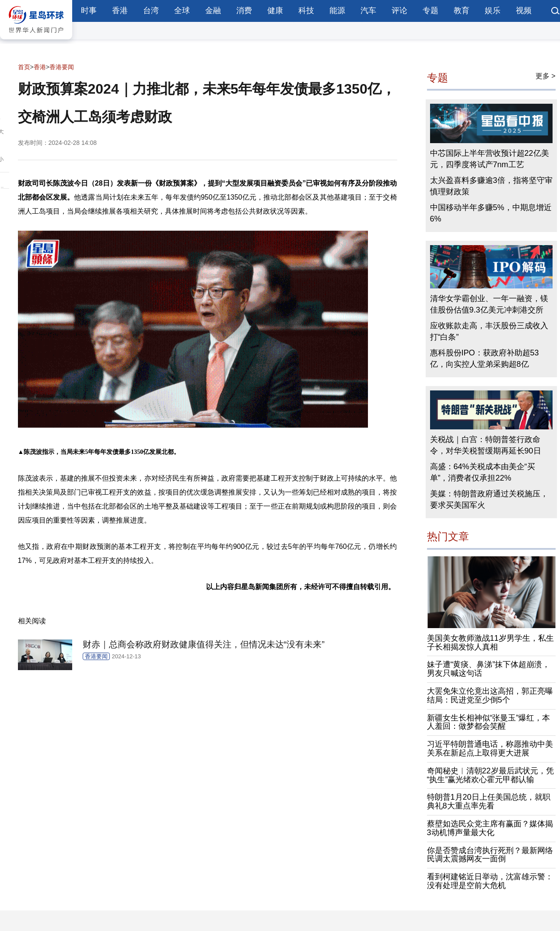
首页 (24, 67)
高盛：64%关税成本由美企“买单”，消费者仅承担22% (483, 472)
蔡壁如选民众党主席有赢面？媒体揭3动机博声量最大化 (490, 828)
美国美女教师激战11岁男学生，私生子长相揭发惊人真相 (490, 643)
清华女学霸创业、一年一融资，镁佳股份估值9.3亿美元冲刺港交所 (489, 304)
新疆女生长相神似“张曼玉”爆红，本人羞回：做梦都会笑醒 (489, 722)
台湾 (151, 11)
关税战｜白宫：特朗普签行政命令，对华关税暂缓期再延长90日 (486, 445)
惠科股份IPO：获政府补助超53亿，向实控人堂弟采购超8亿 (485, 358)
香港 (120, 11)
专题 (430, 11)
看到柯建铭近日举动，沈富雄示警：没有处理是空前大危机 (490, 881)
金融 (213, 11)
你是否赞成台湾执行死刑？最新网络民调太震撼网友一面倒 (490, 855)
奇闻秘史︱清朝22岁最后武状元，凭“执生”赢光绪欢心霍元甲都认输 (490, 775)
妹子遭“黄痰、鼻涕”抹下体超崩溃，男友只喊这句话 (489, 669)
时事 (89, 11)
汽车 (368, 11)
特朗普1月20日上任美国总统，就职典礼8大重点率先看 (489, 801)
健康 (275, 11)
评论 (399, 11)
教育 (462, 11)
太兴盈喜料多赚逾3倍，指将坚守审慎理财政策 (491, 186)
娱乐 (493, 11)
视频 (524, 11)
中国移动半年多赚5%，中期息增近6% (491, 213)
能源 (337, 11)
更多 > (546, 76)
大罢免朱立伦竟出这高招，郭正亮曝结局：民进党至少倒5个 (490, 696)
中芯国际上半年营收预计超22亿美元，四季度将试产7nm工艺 (490, 159)
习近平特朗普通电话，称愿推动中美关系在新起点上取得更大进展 (490, 748)
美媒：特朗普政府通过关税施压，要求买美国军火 (489, 499)
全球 (182, 11)
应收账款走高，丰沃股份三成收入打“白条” (489, 331)
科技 (306, 11)
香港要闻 (62, 67)
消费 (244, 11)
